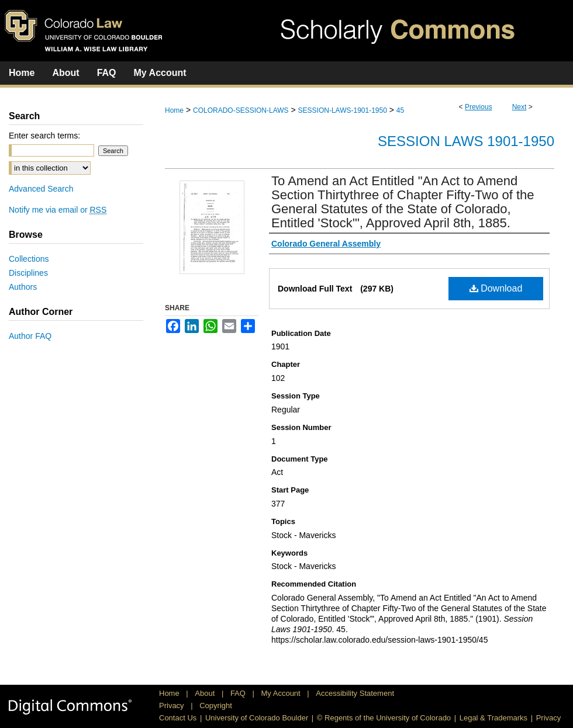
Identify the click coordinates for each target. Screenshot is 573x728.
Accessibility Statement (355, 693)
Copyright (216, 706)
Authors (23, 287)
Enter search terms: (44, 136)
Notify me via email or (58, 210)
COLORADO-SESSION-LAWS (241, 110)
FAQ (239, 693)
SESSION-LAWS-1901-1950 (343, 110)
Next (520, 107)
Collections (29, 259)
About (206, 693)
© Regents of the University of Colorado (384, 718)
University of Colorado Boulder (257, 718)
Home (174, 110)
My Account (282, 693)
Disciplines (28, 273)
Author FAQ (30, 336)
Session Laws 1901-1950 (466, 141)
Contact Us (178, 718)
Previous (479, 107)
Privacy (172, 706)
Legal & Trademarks (493, 718)
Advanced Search (41, 189)
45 (400, 110)
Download (496, 288)
